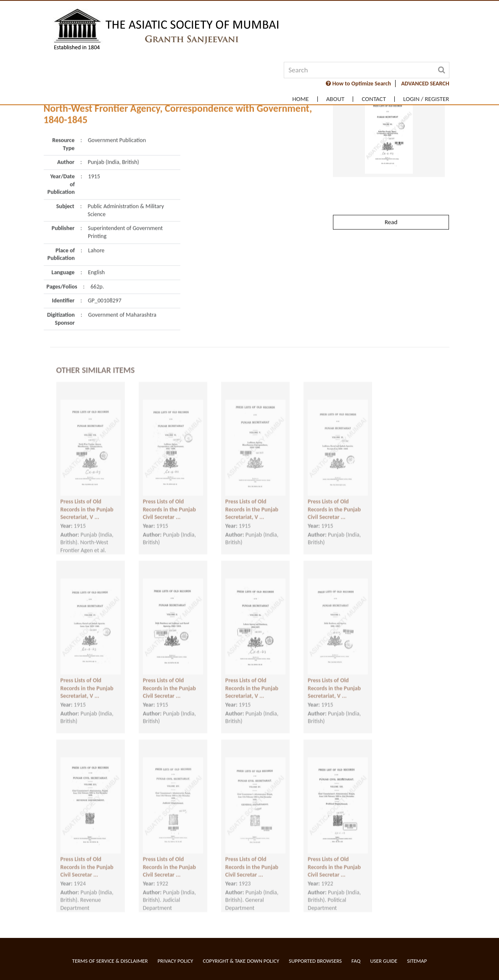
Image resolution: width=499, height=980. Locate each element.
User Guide (384, 961)
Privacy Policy (176, 961)
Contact (374, 99)
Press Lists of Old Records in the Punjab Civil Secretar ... (169, 501)
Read (391, 203)
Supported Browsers (315, 961)
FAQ (356, 961)
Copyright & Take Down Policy (241, 961)
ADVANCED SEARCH (425, 84)
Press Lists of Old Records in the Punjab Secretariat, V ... (87, 501)
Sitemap (417, 961)
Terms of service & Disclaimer (110, 961)
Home (300, 99)
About (335, 99)
